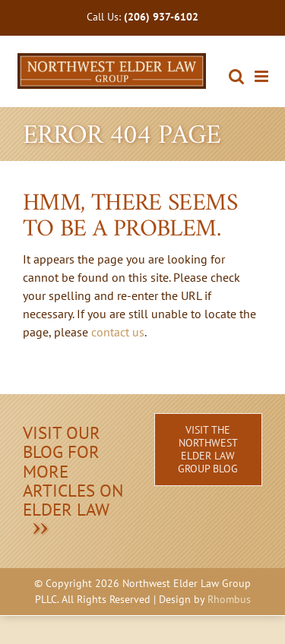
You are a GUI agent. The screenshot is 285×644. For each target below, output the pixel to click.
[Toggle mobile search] (236, 76)
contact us (118, 332)
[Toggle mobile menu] (263, 76)
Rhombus (229, 599)
